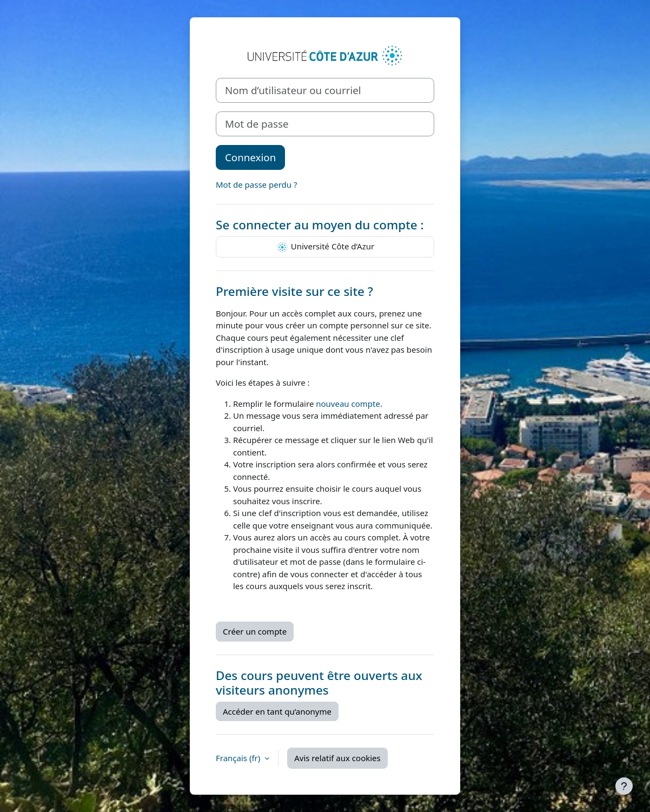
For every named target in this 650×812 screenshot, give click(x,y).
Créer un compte (255, 631)
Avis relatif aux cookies (337, 758)
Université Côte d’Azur (325, 247)
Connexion (250, 157)
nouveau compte (348, 404)
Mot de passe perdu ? (256, 184)
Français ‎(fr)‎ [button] (239, 758)
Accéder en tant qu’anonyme (277, 711)
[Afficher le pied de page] (624, 786)
